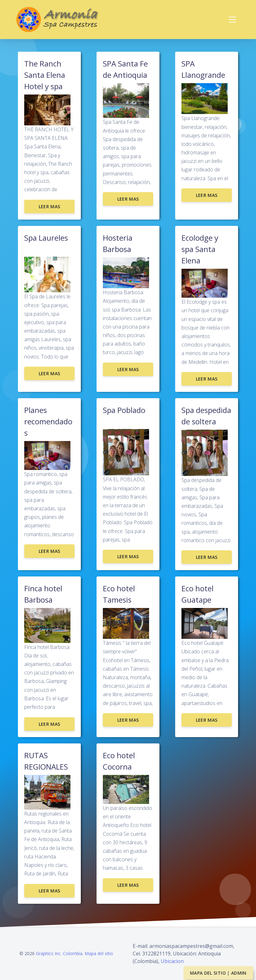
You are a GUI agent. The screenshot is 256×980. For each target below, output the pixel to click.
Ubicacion (172, 961)
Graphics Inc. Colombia (59, 953)
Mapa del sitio (99, 953)
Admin (239, 973)
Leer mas (50, 206)
